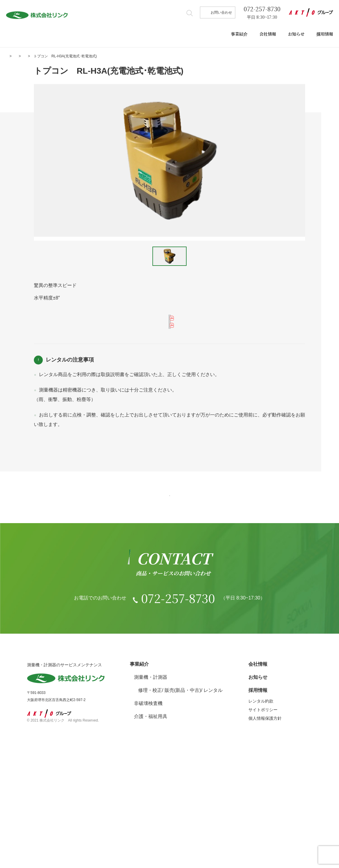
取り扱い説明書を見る (174, 366)
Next (321, 160)
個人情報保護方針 (265, 825)
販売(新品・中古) (183, 797)
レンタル (213, 797)
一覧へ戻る (170, 556)
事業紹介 (239, 34)
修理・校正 (150, 797)
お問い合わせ (221, 12)
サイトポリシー (263, 816)
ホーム (11, 56)
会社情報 (268, 34)
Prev (18, 160)
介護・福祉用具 (151, 823)
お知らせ (296, 34)
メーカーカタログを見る (174, 328)
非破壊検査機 (148, 810)
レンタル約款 (48, 486)
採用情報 (325, 34)
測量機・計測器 (151, 783)
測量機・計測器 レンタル (69, 56)
